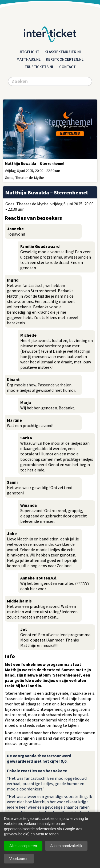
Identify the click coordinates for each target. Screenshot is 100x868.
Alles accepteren (23, 846)
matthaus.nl (29, 59)
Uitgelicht (29, 52)
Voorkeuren (19, 859)
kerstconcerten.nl (65, 59)
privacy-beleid (17, 834)
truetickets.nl (39, 67)
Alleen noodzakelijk (66, 846)
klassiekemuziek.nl (63, 52)
